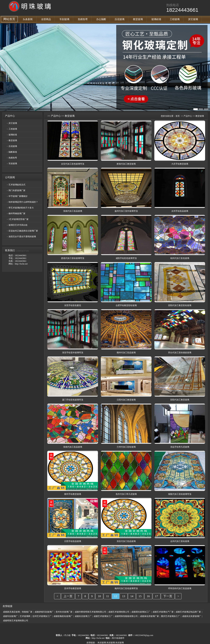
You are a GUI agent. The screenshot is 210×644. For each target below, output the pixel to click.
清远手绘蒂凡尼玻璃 (180, 447)
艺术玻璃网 (25, 616)
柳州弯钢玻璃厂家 (17, 214)
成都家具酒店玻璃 (11, 612)
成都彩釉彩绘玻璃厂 (63, 616)
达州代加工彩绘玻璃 (180, 541)
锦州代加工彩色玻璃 (180, 258)
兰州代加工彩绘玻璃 (126, 447)
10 (99, 596)
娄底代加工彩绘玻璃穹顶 (73, 258)
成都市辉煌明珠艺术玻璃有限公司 (90, 612)
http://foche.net (98, 638)
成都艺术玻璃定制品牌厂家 (188, 612)
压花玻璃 (120, 19)
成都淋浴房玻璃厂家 (149, 616)
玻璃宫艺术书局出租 (18, 225)
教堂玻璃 (138, 19)
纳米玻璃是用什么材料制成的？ (23, 202)
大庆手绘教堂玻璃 (180, 164)
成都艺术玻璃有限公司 (119, 612)
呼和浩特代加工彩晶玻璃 (180, 588)
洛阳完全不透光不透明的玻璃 (22, 237)
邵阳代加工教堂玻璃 (180, 400)
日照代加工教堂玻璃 (126, 400)
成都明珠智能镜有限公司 (126, 616)
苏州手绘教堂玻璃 (73, 588)
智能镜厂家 (27, 612)
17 (157, 596)
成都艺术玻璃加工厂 (103, 616)
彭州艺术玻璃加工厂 (42, 616)
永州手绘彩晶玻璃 (180, 211)
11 (107, 596)
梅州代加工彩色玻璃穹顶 (126, 588)
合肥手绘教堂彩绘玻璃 (126, 305)
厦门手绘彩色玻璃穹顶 (73, 400)
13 (124, 596)
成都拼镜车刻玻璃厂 (44, 612)
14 (132, 596)
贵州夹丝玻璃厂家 (64, 612)
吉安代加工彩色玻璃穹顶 (73, 164)
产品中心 (56, 116)
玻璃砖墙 (156, 19)
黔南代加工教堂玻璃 (126, 164)
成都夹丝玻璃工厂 (83, 616)
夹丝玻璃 (102, 643)
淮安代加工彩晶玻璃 (126, 541)
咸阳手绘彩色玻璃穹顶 (126, 258)
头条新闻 (28, 19)
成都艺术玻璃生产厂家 (163, 612)
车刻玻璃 (64, 19)
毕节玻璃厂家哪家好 (18, 196)
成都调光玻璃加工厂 (141, 612)
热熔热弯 (83, 19)
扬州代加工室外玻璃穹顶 (126, 211)
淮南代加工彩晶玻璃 (73, 211)
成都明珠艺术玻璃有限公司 (16, 621)
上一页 (68, 596)
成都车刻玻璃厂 (10, 616)
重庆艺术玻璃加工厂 (170, 616)
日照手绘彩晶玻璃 (73, 541)
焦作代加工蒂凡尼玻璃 (126, 494)
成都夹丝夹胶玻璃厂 (192, 616)
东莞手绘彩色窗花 (73, 305)
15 (140, 596)
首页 (178, 116)
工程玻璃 (175, 19)
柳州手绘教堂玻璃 (73, 494)
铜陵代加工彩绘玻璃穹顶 (180, 494)
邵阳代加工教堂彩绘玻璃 (180, 305)
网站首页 (9, 19)
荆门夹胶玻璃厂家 (17, 190)
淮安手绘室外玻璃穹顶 (73, 353)
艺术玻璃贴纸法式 (17, 185)
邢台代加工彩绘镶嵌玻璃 (180, 353)
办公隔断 (101, 19)
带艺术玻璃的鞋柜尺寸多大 (21, 208)
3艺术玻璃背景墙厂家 (19, 219)
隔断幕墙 (13, 152)
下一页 (168, 596)
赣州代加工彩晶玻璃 (126, 353)
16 (148, 596)
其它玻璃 (193, 19)
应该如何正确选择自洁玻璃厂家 (23, 231)
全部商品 (46, 19)
